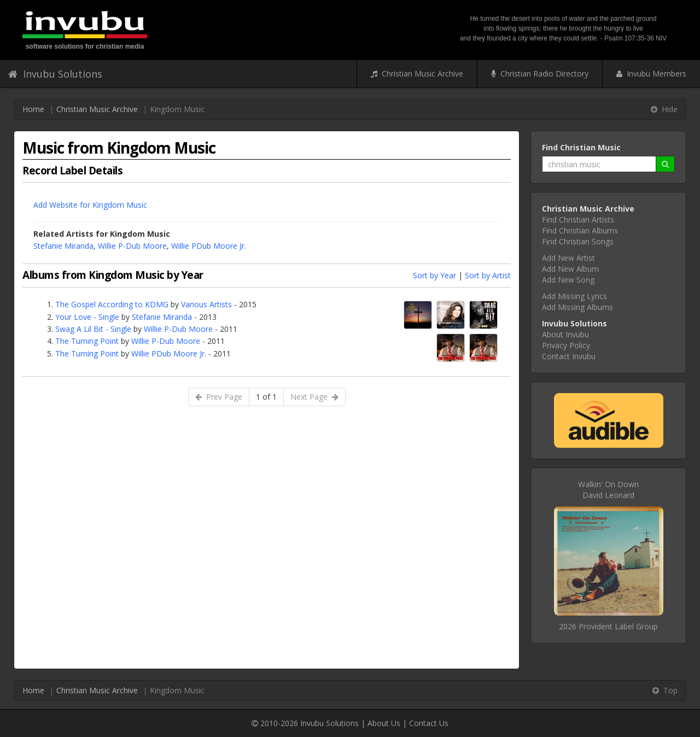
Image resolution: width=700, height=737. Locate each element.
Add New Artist (568, 258)
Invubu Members (651, 74)
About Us (384, 723)
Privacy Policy (566, 345)
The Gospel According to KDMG (112, 304)
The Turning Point (87, 341)
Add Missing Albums (577, 307)
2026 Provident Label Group (608, 626)
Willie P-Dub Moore (132, 246)
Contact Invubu (569, 356)
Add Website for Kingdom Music (90, 205)
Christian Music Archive (417, 74)
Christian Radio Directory (540, 74)
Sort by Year (434, 275)
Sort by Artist (488, 275)
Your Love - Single (87, 317)
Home (33, 109)
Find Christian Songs (578, 241)
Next (314, 397)
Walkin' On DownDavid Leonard (608, 490)
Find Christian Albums (580, 230)
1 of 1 (266, 397)
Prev (219, 397)
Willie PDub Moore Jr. (209, 246)
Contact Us (429, 723)
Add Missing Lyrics (574, 296)
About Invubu (565, 334)
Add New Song (568, 280)
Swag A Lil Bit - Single (93, 329)
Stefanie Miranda (63, 246)
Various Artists (206, 304)
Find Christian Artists (578, 220)
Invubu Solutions (55, 74)
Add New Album (570, 269)
